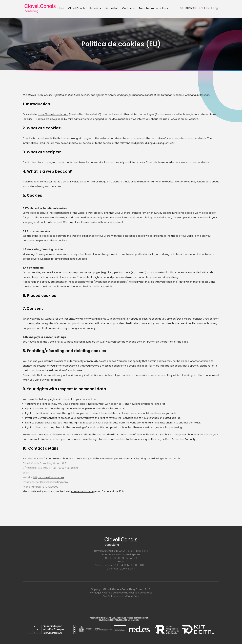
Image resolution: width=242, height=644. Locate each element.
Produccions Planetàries (125, 596)
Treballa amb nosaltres (153, 8)
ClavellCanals (77, 8)
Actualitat (112, 8)
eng (215, 8)
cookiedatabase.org (83, 491)
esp (208, 8)
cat (201, 8)
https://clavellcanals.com (53, 114)
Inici (62, 8)
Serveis (95, 8)
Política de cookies (141, 593)
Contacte (128, 8)
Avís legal (95, 593)
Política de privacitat (116, 593)
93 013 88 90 (188, 8)
